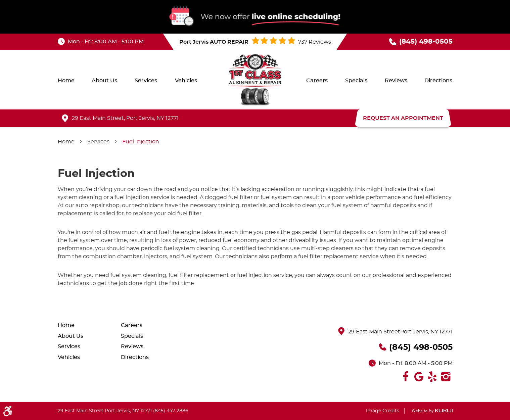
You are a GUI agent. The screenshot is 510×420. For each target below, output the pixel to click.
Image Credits (383, 411)
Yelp (432, 377)
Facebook (406, 377)
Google (419, 377)
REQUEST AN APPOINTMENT (403, 118)
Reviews (396, 81)
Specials (356, 81)
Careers (317, 81)
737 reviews (315, 42)
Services (146, 81)
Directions (438, 81)
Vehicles (186, 81)
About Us (104, 81)
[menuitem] (66, 81)
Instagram (446, 377)
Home (66, 81)
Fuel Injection (141, 142)
